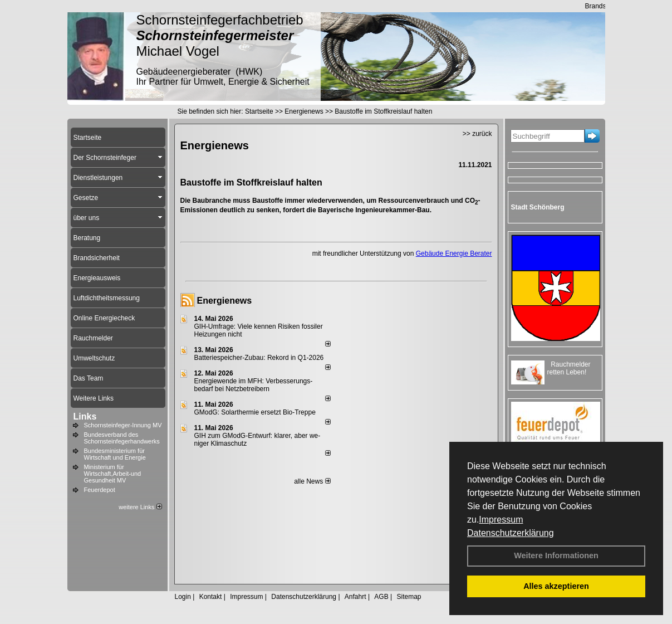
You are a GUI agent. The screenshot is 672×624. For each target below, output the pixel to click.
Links (85, 416)
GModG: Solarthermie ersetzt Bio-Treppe (255, 412)
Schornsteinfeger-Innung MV (123, 425)
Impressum (501, 520)
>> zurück (477, 134)
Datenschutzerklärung (511, 533)
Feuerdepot (100, 490)
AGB (381, 597)
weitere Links (140, 507)
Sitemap (409, 597)
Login (183, 597)
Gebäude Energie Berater (454, 253)
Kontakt (211, 597)
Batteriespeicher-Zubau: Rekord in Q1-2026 (259, 358)
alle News (312, 481)
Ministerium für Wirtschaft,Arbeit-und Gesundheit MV (113, 474)
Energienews (225, 301)
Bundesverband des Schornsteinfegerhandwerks (122, 438)
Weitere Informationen (556, 555)
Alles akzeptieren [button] (556, 586)
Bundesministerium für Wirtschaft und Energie (115, 454)
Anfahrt (355, 597)
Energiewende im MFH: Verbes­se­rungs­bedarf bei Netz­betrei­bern (254, 385)
